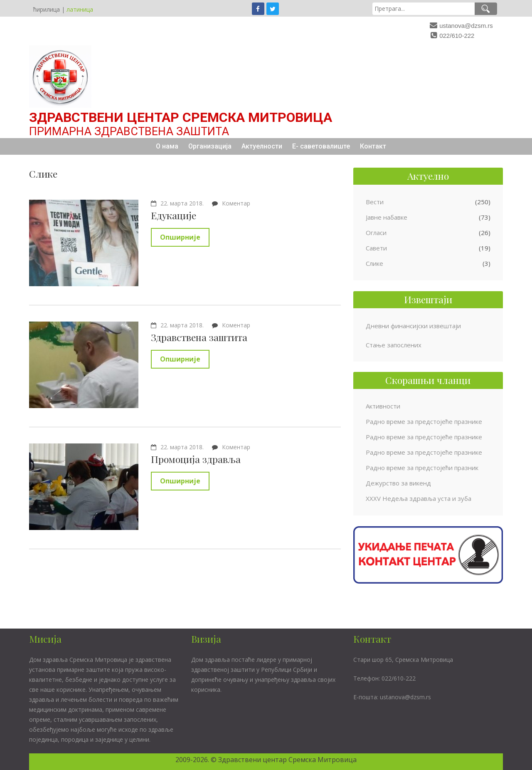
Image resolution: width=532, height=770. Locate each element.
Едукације (174, 215)
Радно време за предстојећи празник (422, 468)
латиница (80, 9)
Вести (375, 202)
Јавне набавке (387, 217)
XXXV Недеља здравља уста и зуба (419, 498)
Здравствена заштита (199, 337)
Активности (383, 406)
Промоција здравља (196, 459)
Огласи (376, 233)
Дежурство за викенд (398, 483)
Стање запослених (394, 345)
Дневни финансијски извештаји (413, 326)
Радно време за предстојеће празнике (424, 421)
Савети (376, 248)
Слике (374, 263)
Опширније (180, 237)
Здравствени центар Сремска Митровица (181, 117)
